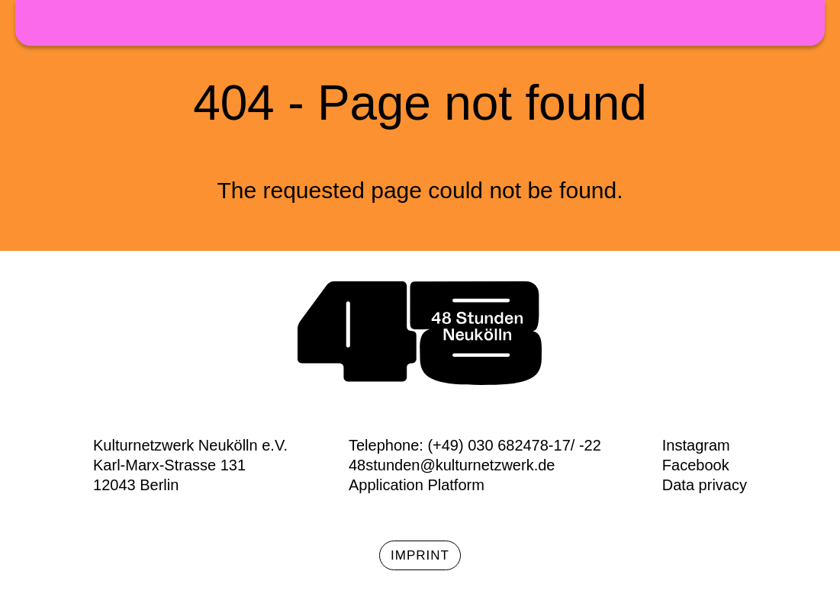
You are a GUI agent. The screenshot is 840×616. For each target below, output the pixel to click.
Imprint (420, 555)
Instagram (696, 445)
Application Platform (417, 485)
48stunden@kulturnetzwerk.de (452, 465)
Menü (802, 27)
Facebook (696, 465)
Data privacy (705, 485)
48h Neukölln (420, 23)
